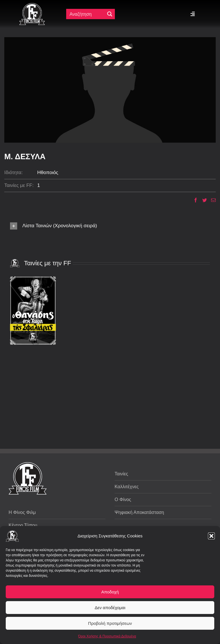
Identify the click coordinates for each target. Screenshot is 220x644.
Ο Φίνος (123, 500)
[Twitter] (202, 200)
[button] (211, 536)
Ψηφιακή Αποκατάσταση (139, 512)
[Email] (211, 200)
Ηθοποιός (48, 173)
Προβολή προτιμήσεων (110, 623)
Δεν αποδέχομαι (110, 608)
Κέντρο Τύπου (23, 525)
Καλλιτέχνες (127, 487)
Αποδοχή (110, 592)
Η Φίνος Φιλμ (22, 512)
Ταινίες (121, 474)
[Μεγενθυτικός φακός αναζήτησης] (110, 14)
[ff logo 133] (32, 5)
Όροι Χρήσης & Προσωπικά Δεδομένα (107, 636)
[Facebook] (194, 200)
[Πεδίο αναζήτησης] (87, 14)
